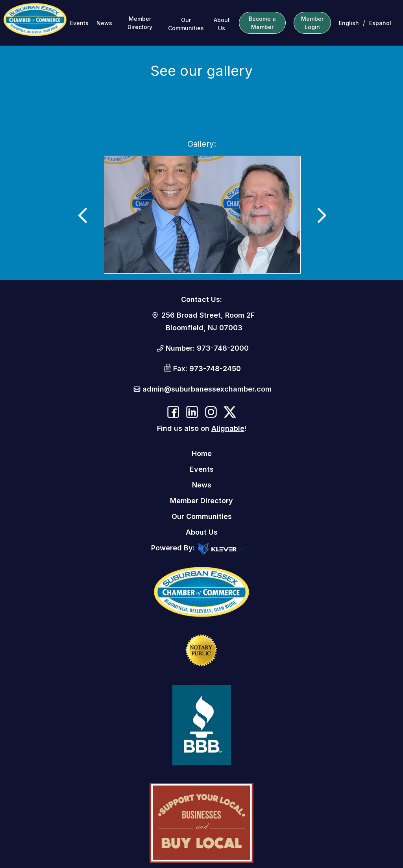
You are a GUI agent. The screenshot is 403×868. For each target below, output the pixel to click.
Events (79, 23)
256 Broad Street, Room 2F (208, 315)
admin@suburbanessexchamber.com (207, 389)
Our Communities (186, 24)
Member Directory (140, 23)
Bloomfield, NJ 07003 (204, 328)
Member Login (312, 23)
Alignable (228, 428)
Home (202, 453)
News (104, 23)
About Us (222, 24)
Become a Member (262, 23)
